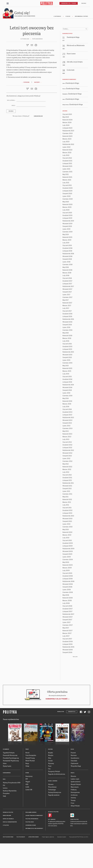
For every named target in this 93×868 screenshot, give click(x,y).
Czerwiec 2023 (68, 158)
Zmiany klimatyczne (55, 817)
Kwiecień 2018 (67, 295)
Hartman (74, 780)
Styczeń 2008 (67, 631)
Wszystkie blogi (76, 791)
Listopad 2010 (67, 538)
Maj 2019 (66, 259)
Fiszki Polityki (74, 844)
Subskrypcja (72, 736)
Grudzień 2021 (67, 185)
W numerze (6, 774)
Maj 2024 (66, 142)
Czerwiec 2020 (68, 224)
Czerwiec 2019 (67, 256)
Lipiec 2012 (66, 483)
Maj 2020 (66, 226)
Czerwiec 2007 (68, 650)
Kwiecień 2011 (67, 524)
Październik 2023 (68, 155)
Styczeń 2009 (67, 598)
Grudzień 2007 (68, 633)
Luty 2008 (66, 628)
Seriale (50, 785)
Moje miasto (75, 812)
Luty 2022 (66, 180)
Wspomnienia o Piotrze (81, 17)
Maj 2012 (66, 489)
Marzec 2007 (67, 658)
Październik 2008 (68, 606)
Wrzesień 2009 (68, 576)
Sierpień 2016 (67, 349)
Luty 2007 (66, 661)
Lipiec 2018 (66, 286)
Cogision (47, 862)
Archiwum (74, 820)
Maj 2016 (66, 357)
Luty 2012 (66, 497)
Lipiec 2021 (66, 194)
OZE (27, 809)
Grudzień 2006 (68, 666)
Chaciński (74, 785)
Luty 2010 (66, 562)
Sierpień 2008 (67, 611)
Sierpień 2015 (67, 382)
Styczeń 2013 (67, 467)
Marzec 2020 (67, 232)
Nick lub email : (11, 126)
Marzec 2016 (67, 363)
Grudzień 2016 (67, 338)
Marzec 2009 (67, 592)
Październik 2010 (68, 540)
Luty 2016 (66, 366)
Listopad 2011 (67, 505)
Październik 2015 (68, 377)
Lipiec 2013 (66, 450)
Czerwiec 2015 (67, 387)
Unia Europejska (31, 780)
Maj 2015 (66, 390)
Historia (73, 801)
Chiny (27, 791)
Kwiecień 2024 (67, 144)
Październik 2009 (68, 573)
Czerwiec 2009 (68, 584)
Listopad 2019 (67, 243)
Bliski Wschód (30, 785)
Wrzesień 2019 (67, 248)
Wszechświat (52, 812)
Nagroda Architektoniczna (57, 799)
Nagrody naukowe (54, 820)
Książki (50, 777)
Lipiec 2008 (67, 614)
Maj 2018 (66, 292)
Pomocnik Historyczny (10, 780)
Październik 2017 (68, 311)
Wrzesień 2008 (68, 609)
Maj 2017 (66, 325)
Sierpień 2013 (67, 448)
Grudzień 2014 (67, 404)
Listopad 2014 (67, 407)
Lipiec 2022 (66, 172)
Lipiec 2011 (66, 516)
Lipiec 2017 (66, 319)
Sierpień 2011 (67, 513)
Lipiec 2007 (67, 647)
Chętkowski (75, 788)
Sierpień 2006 (67, 677)
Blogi (72, 774)
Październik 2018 (68, 278)
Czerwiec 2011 (67, 519)
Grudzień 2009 (68, 568)
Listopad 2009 (67, 570)
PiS (4, 810)
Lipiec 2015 (66, 385)
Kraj (4, 804)
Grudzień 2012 (67, 469)
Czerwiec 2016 (67, 355)
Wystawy (51, 788)
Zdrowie (51, 809)
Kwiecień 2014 (67, 426)
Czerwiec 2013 (67, 453)
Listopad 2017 (67, 308)
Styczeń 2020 (67, 237)
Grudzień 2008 (68, 601)
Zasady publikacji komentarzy (34, 840)
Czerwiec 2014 (67, 420)
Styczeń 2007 (67, 663)
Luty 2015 (66, 398)
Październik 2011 (68, 508)
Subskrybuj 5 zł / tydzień (69, 3)
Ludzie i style (75, 803)
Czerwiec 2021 (67, 196)
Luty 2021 (66, 207)
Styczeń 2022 (67, 183)
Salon (5, 788)
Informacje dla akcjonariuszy (34, 853)
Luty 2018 (66, 300)
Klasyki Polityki (76, 809)
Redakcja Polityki (8, 837)
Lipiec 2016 (66, 352)
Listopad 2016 (67, 341)
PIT (27, 803)
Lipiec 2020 (67, 221)
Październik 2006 (68, 672)
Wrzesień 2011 (67, 510)
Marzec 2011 (67, 527)
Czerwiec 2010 (67, 551)
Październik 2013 (68, 442)
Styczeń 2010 (67, 565)
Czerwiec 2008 (68, 617)
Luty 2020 (66, 235)
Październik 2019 (68, 245)
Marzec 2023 (67, 163)
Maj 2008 (66, 620)
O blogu (68, 17)
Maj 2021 (66, 199)
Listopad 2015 (67, 374)
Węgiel (28, 806)
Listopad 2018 (67, 275)
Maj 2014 (66, 423)
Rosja (27, 788)
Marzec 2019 (67, 265)
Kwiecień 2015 (67, 393)
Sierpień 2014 (67, 415)
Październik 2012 (68, 475)
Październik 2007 (68, 639)
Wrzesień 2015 (67, 379)
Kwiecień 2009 (68, 590)
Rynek (27, 797)
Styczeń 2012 (67, 499)
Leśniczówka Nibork (33, 862)
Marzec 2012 (67, 494)
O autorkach (57, 17)
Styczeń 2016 (67, 368)
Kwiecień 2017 (67, 327)
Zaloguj (84, 3)
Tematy (73, 825)
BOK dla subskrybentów (10, 847)
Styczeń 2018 (67, 303)
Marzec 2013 (67, 461)
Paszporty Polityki (54, 796)
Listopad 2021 (67, 188)
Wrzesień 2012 (67, 478)
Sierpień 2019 (67, 251)
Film (50, 783)
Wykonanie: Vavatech (62, 862)
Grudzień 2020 (68, 213)
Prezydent (6, 818)
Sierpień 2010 (67, 546)
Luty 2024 (66, 150)
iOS (49, 844)
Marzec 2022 (67, 177)
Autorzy (73, 822)
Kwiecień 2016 (67, 360)
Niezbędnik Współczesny (11, 785)
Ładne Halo (52, 862)
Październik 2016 (68, 344)
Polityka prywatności (32, 843)
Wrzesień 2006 (68, 674)
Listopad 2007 (67, 636)
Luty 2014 (66, 431)
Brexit (28, 777)
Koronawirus (7, 797)
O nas (72, 828)
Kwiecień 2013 (67, 458)
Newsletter (61, 736)
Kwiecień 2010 (67, 557)
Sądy (4, 821)
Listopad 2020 (67, 215)
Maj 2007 (66, 652)
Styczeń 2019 (67, 270)
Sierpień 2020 (67, 218)
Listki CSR (29, 814)
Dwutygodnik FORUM (8, 862)
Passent (73, 777)
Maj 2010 (66, 554)
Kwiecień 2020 (67, 229)
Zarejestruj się (38, 142)
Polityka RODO (30, 847)
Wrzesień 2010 (67, 543)
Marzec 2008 (67, 625)
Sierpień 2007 (67, 644)
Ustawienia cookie (31, 850)
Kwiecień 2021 (67, 202)
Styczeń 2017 (67, 336)
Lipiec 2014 (66, 418)
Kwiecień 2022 (67, 174)
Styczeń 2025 (67, 139)
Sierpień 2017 (67, 316)
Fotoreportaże (75, 817)
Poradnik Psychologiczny (11, 783)
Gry (49, 793)
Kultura (50, 774)
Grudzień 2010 (67, 535)
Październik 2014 (68, 409)
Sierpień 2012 (67, 480)
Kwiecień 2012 (67, 491)
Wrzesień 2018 (67, 281)
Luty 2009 (66, 595)
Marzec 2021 (67, 204)
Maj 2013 (66, 456)
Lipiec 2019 (66, 254)
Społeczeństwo (76, 806)
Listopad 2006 (67, 669)
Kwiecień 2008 (68, 622)
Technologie (52, 814)
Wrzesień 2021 (67, 191)
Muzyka (51, 780)
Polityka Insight (21, 862)
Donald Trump (30, 783)
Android (53, 844)
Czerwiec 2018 (67, 289)
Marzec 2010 (67, 560)
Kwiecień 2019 (67, 262)
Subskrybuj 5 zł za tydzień (56, 724)
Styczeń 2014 (67, 434)
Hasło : (14, 131)
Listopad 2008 (67, 603)
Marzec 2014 (67, 428)
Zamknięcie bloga (72, 108)
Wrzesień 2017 (67, 314)
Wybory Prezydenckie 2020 (12, 807)
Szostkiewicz (75, 783)
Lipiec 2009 (67, 581)
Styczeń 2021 (67, 210)
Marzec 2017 (67, 330)
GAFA (27, 812)
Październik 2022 (68, 169)
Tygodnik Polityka (9, 777)
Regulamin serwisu (31, 837)
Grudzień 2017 (67, 306)
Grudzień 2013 (67, 437)
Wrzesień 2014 (67, 412)
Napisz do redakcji (8, 843)
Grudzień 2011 (67, 502)
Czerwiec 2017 (67, 322)
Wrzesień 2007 (68, 642)
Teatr (50, 791)
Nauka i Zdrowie (53, 805)
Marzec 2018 (67, 297)
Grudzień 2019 (67, 240)
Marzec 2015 (67, 396)
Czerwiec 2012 (67, 486)
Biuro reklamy (7, 840)
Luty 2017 (66, 333)
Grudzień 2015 (67, 371)
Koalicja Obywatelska (10, 815)
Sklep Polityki (75, 830)
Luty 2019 (66, 267)
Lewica (5, 813)
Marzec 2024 (67, 147)
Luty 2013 (66, 464)
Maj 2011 (65, 521)
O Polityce (6, 850)
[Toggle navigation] (8, 3)
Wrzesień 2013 (67, 445)
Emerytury (29, 801)
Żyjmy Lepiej (7, 791)
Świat (27, 774)
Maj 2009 (66, 587)
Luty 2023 (66, 166)
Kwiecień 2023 (67, 161)
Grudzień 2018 (67, 273)
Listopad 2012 (67, 472)
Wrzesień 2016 (67, 346)
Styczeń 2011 (67, 532)
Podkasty (74, 814)
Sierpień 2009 (67, 579)
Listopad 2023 (67, 153)
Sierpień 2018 (67, 284)
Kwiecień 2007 (67, 655)
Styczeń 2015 (67, 401)
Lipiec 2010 (66, 549)
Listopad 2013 (67, 439)
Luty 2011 (66, 530)
